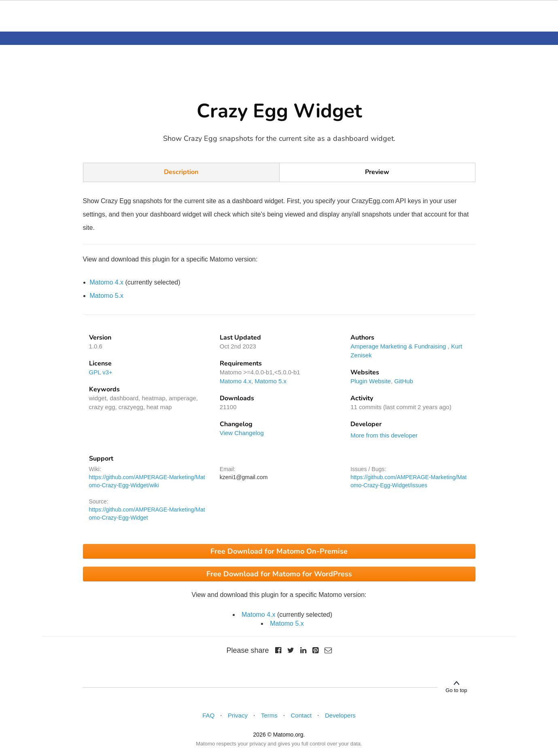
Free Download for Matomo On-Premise (279, 551)
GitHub (404, 381)
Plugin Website (371, 381)
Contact (301, 715)
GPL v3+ (101, 372)
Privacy (238, 715)
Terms (269, 715)
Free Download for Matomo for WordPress (279, 574)
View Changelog (242, 433)
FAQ (208, 715)
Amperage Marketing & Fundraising (398, 346)
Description (181, 172)
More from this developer (384, 435)
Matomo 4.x (107, 282)
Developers (340, 715)
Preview (377, 172)
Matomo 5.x (107, 296)
